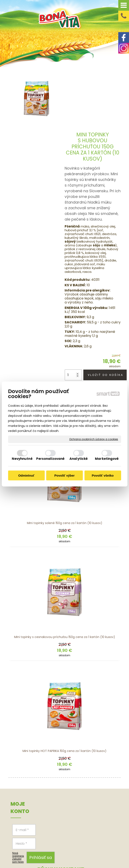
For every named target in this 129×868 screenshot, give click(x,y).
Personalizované (51, 459)
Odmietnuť (26, 475)
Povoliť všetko (103, 475)
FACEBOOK (84, 768)
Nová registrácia (18, 797)
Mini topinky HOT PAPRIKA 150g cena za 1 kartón (64, 694)
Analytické (79, 459)
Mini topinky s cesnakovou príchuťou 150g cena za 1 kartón (65, 580)
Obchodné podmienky (103, 763)
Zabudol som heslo (18, 803)
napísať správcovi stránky (99, 851)
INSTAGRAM (83, 774)
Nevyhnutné (22, 459)
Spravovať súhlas (89, 856)
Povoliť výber (64, 475)
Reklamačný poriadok (104, 784)
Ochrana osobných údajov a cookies (94, 439)
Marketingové (107, 459)
